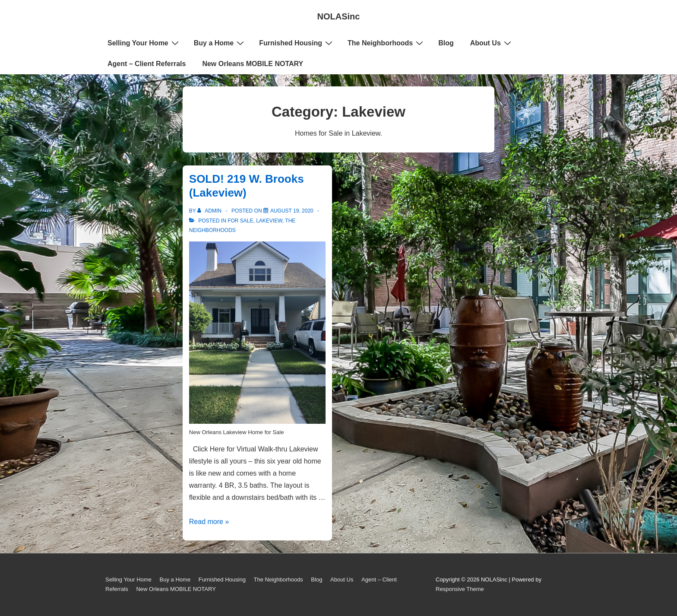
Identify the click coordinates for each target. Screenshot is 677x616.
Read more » (209, 522)
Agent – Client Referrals (147, 64)
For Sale (240, 221)
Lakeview (269, 221)
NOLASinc (339, 16)
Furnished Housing (297, 43)
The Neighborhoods (386, 43)
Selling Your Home (144, 43)
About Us (492, 43)
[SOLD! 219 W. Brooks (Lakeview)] (292, 211)
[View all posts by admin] (210, 211)
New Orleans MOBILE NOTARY (253, 64)
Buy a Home (220, 43)
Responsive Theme (460, 589)
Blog (446, 43)
